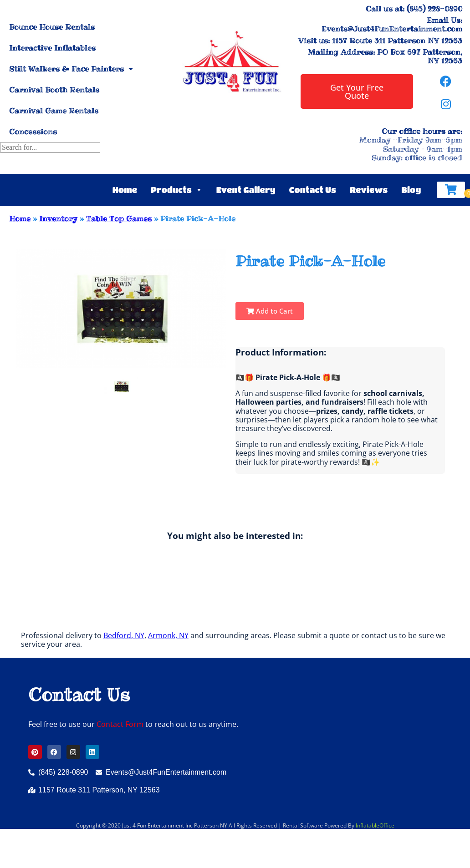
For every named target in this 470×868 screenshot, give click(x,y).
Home (125, 190)
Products (176, 190)
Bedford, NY (124, 635)
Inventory (58, 218)
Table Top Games (119, 218)
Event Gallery (246, 190)
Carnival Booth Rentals (54, 90)
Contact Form (120, 724)
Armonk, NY (168, 635)
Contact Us (313, 190)
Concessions (33, 132)
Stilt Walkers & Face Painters (71, 69)
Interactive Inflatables (52, 48)
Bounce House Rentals (52, 27)
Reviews (369, 190)
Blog (411, 190)
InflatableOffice (375, 825)
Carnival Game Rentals (54, 111)
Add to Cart (270, 311)
